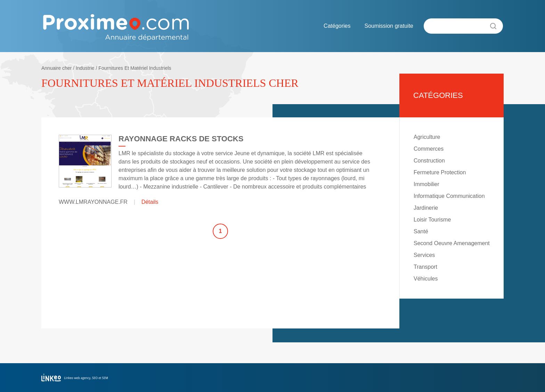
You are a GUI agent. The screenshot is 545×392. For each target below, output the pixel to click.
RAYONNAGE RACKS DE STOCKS (181, 139)
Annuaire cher (56, 68)
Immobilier (426, 184)
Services (424, 255)
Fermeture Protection (440, 172)
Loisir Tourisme (432, 220)
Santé (421, 231)
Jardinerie (426, 208)
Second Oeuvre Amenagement (452, 243)
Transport (425, 267)
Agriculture (427, 137)
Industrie (85, 68)
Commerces (429, 149)
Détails (150, 202)
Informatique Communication (449, 196)
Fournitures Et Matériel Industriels (135, 68)
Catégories (337, 26)
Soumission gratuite (389, 26)
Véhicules (426, 279)
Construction (429, 161)
